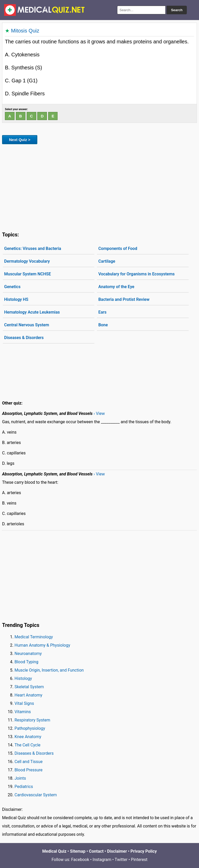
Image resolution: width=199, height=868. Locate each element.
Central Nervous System (27, 325)
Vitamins (23, 712)
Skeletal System (29, 687)
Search (177, 10)
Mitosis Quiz (25, 31)
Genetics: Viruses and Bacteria (33, 249)
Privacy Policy (144, 851)
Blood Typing (26, 662)
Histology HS (16, 299)
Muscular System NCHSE (28, 274)
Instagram (102, 860)
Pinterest (139, 860)
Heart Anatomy (28, 695)
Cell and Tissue (29, 762)
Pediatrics (24, 787)
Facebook (80, 860)
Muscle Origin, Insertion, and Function (49, 670)
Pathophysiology (30, 728)
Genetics (12, 287)
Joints (20, 778)
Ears (102, 312)
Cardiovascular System (36, 795)
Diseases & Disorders (24, 338)
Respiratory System (32, 720)
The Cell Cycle (27, 745)
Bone (103, 325)
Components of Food (118, 249)
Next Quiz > (20, 140)
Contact (96, 851)
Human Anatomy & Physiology (42, 645)
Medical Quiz (54, 851)
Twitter (121, 860)
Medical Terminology (34, 637)
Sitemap (78, 851)
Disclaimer (117, 851)
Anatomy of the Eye (116, 287)
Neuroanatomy (28, 654)
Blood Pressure (29, 770)
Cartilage (107, 261)
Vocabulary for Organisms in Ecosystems (136, 274)
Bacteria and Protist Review (124, 299)
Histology (23, 678)
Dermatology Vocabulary (27, 261)
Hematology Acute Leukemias (32, 312)
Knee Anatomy (28, 737)
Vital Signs (24, 703)
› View (99, 413)
